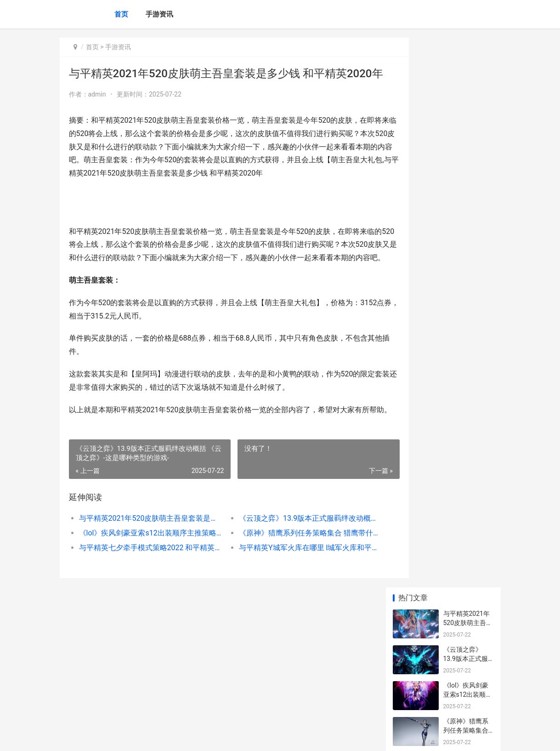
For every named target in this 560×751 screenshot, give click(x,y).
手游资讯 (159, 14)
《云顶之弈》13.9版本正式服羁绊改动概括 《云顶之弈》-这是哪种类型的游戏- (288, 573)
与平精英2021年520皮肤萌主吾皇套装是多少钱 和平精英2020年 (144, 573)
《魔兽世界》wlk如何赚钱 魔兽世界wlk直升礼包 (467, 673)
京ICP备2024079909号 (185, 736)
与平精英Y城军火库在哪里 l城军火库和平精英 (288, 603)
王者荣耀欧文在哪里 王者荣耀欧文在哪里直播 (467, 601)
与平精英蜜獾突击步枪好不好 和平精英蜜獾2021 (467, 427)
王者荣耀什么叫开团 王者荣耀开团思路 (467, 566)
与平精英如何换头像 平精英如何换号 (467, 355)
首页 (121, 14)
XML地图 (225, 736)
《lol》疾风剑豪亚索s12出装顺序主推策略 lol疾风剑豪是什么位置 (144, 588)
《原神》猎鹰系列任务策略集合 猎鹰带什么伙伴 (288, 588)
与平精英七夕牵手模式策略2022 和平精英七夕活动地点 (144, 603)
